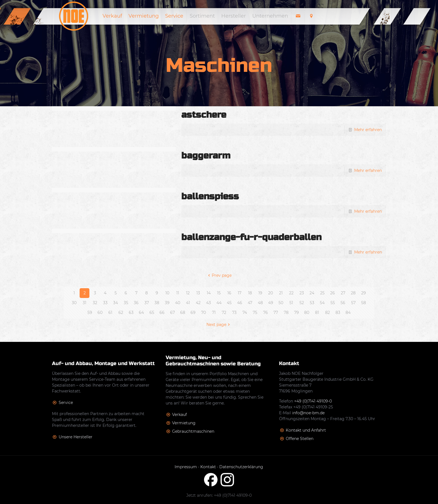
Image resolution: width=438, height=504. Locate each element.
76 (266, 313)
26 (333, 293)
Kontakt (208, 467)
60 (100, 313)
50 (281, 303)
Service (66, 403)
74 (245, 313)
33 (105, 303)
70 (203, 313)
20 (271, 293)
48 (260, 303)
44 (219, 303)
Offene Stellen (300, 439)
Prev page (219, 275)
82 (328, 313)
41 (188, 303)
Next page (219, 325)
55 (333, 303)
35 (126, 303)
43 (209, 303)
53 (312, 303)
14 (209, 293)
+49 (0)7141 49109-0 (313, 401)
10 (167, 293)
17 (240, 293)
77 (276, 313)
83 (338, 313)
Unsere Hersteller (76, 437)
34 (116, 303)
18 (250, 293)
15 (219, 293)
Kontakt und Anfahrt (306, 430)
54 (322, 303)
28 (353, 293)
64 (141, 313)
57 (353, 303)
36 (136, 303)
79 (297, 313)
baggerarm (206, 156)
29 (364, 293)
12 (188, 293)
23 (302, 293)
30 (74, 303)
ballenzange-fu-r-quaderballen (251, 237)
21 (281, 293)
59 (90, 313)
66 (162, 313)
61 (110, 313)
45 (229, 303)
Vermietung (184, 423)
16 (229, 293)
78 (286, 313)
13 (198, 293)
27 (343, 293)
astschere (204, 115)
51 (291, 303)
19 (260, 293)
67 (172, 313)
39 (167, 303)
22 (291, 293)
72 (224, 313)
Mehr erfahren (368, 130)
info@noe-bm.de (308, 413)
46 (240, 303)
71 (214, 313)
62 (121, 313)
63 (131, 313)
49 (271, 303)
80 (307, 313)
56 (343, 303)
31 (84, 303)
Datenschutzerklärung (241, 467)
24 (312, 293)
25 (322, 293)
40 (178, 303)
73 (234, 313)
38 (157, 303)
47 (250, 303)
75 (255, 313)
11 (178, 293)
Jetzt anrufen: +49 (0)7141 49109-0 (219, 495)
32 (95, 303)
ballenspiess (210, 196)
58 (364, 303)
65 (152, 313)
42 (198, 303)
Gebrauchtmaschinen (193, 431)
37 (147, 303)
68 (183, 313)
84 (348, 313)
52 (302, 303)
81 (317, 313)
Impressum (186, 467)
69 (193, 313)
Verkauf (179, 415)
